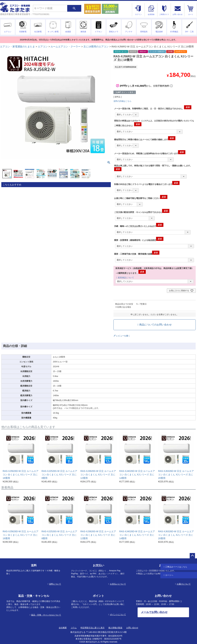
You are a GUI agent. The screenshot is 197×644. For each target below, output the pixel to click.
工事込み (176, 567)
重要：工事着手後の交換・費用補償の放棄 (137, 254)
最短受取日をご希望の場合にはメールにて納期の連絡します (145, 140)
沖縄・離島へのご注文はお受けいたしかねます (139, 226)
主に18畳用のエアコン (96, 46)
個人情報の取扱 (115, 628)
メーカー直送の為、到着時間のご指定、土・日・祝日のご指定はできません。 (153, 109)
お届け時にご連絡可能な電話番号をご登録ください (141, 198)
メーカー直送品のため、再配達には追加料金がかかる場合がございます (150, 154)
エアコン (43, 46)
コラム (74, 628)
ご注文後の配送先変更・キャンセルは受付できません (142, 212)
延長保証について (126, 278)
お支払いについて (118, 584)
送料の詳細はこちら (122, 101)
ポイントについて (118, 615)
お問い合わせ (132, 628)
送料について (55, 584)
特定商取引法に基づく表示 (93, 628)
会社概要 (63, 628)
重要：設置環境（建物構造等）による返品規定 (139, 240)
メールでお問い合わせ (154, 612)
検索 (74, 8)
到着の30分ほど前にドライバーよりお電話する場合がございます (147, 184)
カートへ (169, 575)
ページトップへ (192, 556)
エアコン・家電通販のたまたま (17, 46)
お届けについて (184, 584)
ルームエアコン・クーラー (66, 46)
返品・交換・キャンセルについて (46, 615)
